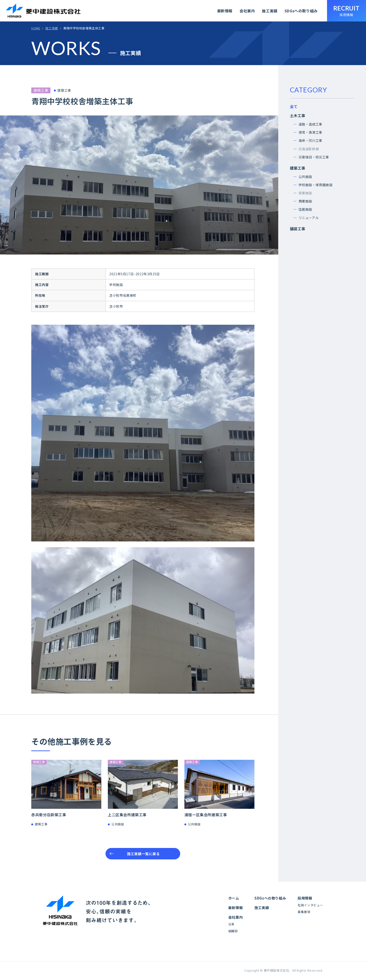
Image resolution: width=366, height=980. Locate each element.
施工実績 (270, 11)
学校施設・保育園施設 (316, 185)
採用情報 (305, 898)
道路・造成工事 (310, 124)
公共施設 (305, 177)
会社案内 (247, 11)
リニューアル (309, 218)
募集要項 (304, 912)
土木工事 (298, 115)
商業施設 (305, 201)
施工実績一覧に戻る (143, 854)
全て (294, 106)
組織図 (233, 931)
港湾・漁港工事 (310, 132)
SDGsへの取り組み (301, 11)
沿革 (231, 924)
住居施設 (305, 209)
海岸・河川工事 (310, 140)
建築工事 (298, 168)
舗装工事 (298, 229)
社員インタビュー (310, 905)
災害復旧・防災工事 (314, 157)
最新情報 (225, 11)
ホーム (234, 898)
